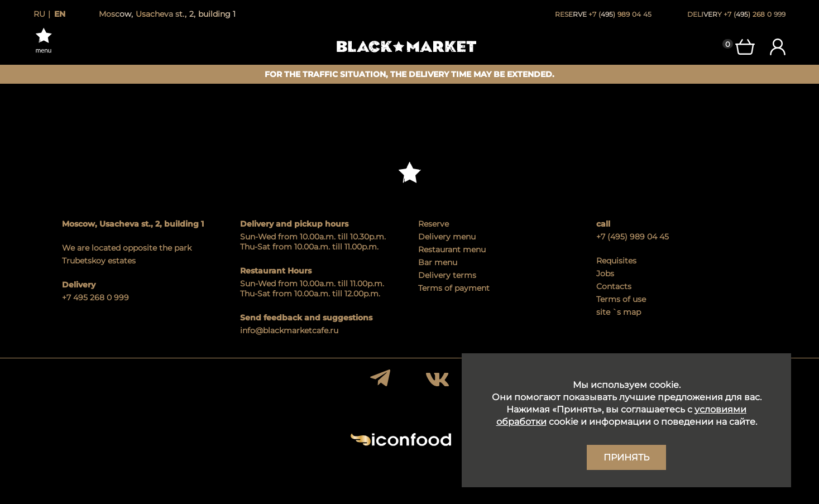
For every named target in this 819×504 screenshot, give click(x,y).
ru (39, 14)
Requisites (616, 261)
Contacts (614, 286)
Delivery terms (447, 275)
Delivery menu (447, 237)
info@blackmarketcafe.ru (289, 330)
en (60, 14)
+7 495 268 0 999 (95, 297)
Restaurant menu (452, 249)
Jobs (605, 273)
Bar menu (438, 262)
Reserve (434, 224)
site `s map (619, 312)
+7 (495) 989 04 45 (633, 237)
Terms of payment (454, 288)
